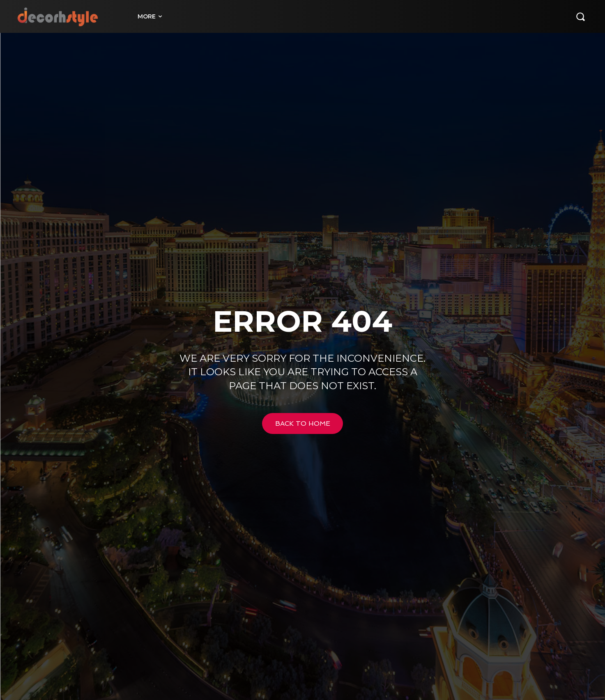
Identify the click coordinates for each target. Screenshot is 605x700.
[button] (580, 16)
